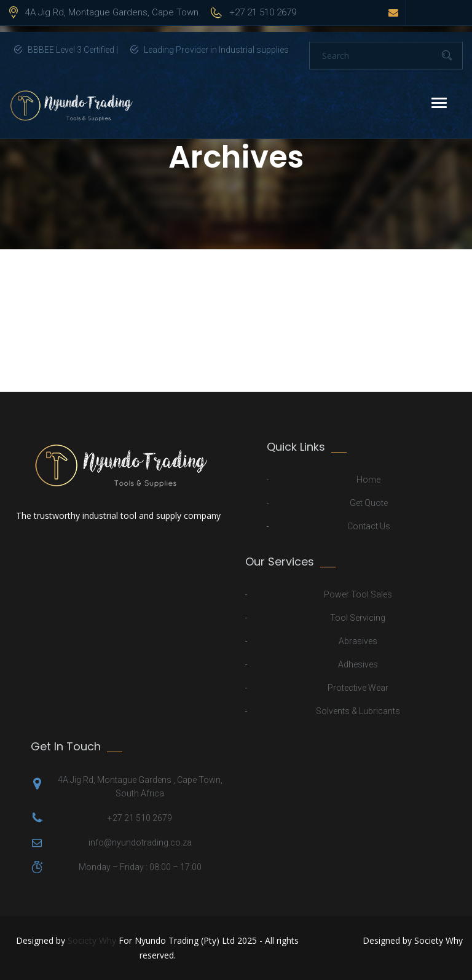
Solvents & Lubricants (358, 711)
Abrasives (358, 641)
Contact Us (369, 526)
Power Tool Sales (358, 594)
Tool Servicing (358, 618)
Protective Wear (358, 688)
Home (368, 480)
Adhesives (358, 664)
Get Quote (369, 503)
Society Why (92, 940)
